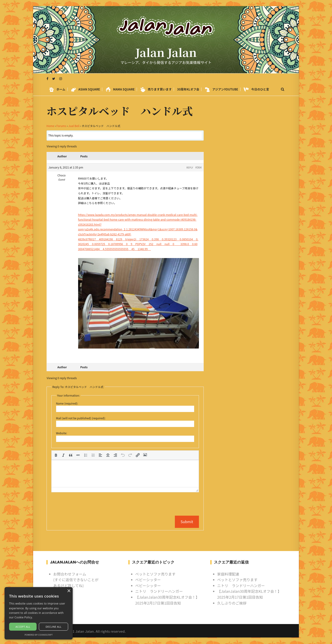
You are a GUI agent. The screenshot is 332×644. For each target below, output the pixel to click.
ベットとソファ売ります (156, 574)
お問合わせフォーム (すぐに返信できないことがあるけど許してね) (76, 579)
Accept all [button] (23, 627)
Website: (62, 433)
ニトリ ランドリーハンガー (159, 591)
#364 (198, 167)
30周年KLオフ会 (188, 89)
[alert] (39, 613)
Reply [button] (190, 167)
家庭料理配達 (228, 574)
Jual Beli (74, 126)
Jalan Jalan (166, 53)
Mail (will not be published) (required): (81, 418)
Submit (187, 522)
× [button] (69, 591)
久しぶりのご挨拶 (232, 603)
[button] (56, 455)
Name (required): (67, 403)
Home (50, 126)
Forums (61, 126)
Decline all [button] (54, 627)
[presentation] (56, 455)
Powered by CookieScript (39, 635)
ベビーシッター (148, 579)
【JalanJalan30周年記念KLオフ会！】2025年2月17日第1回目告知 (167, 600)
